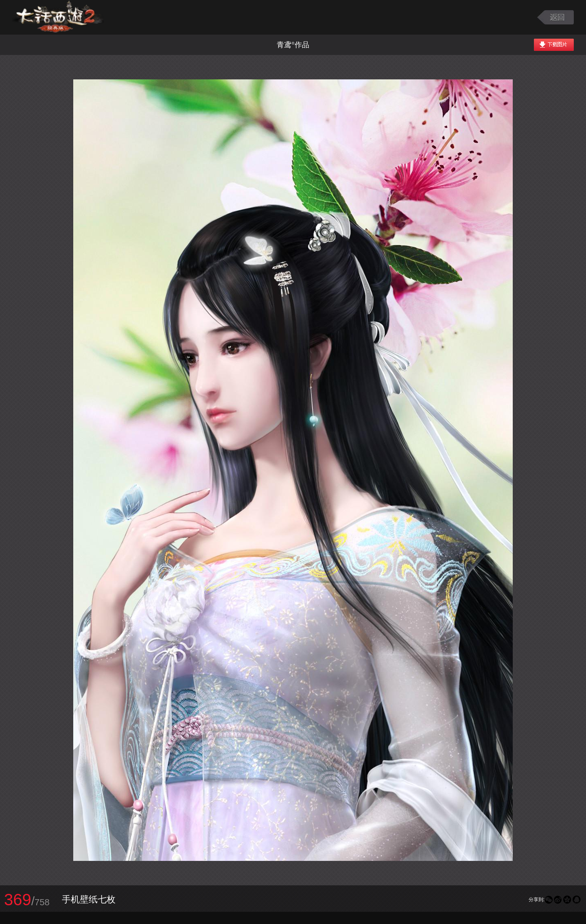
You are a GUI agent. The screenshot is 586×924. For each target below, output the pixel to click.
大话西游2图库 (58, 17)
